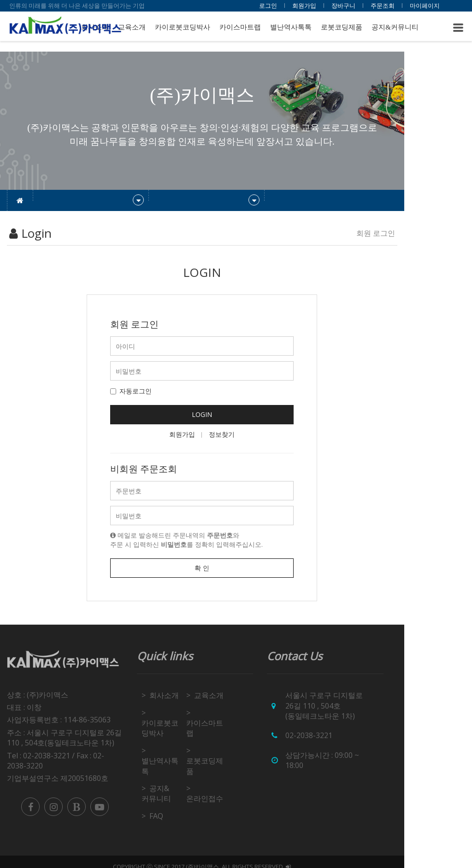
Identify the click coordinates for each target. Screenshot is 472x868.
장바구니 (343, 6)
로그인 (268, 6)
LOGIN (236, 414)
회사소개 (187, 695)
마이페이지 (425, 6)
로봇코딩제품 (342, 27)
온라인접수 (244, 788)
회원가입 (304, 6)
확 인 (236, 568)
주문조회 (383, 6)
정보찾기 (256, 434)
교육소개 (132, 27)
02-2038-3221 (354, 725)
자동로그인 (165, 391)
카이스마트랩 (240, 27)
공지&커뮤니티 (395, 27)
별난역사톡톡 (291, 27)
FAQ (179, 805)
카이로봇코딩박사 (183, 27)
